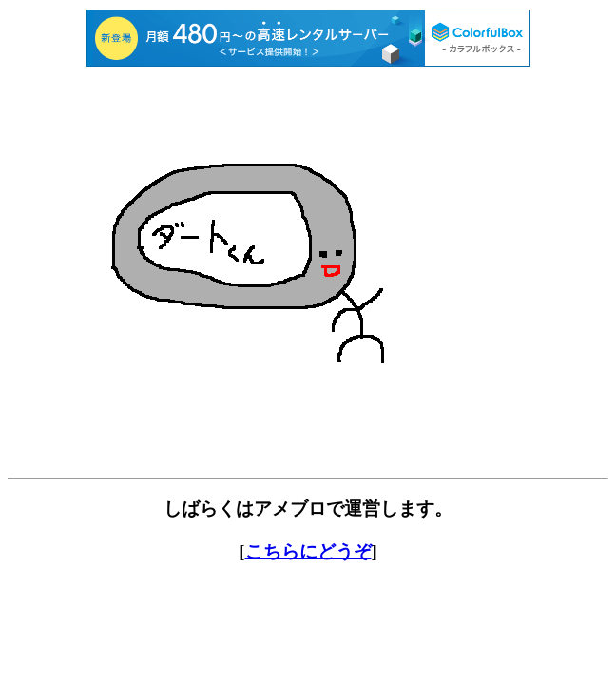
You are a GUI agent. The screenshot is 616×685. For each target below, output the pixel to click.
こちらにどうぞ (308, 551)
